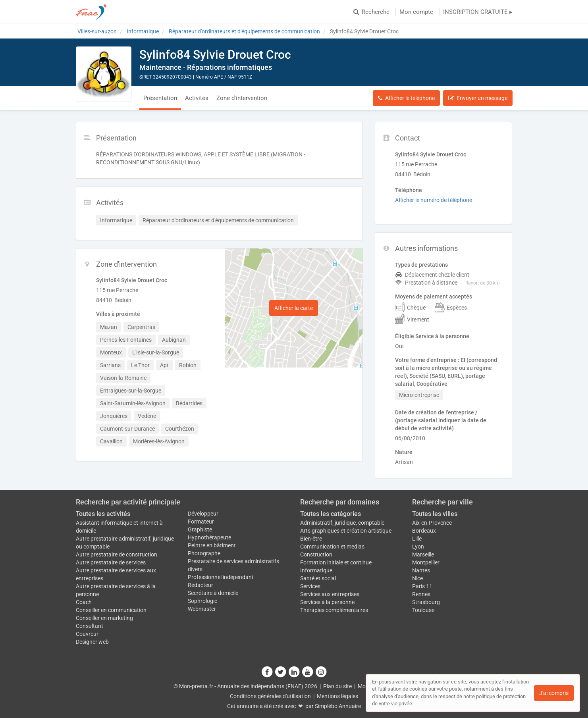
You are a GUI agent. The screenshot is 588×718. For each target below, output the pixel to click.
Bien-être (311, 539)
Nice (417, 578)
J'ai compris (554, 693)
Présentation (160, 98)
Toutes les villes (435, 514)
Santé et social (318, 578)
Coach (84, 602)
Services (310, 586)
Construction (316, 554)
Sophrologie (202, 601)
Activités (197, 98)
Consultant (90, 626)
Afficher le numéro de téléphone (434, 200)
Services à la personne (327, 602)
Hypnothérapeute (209, 537)
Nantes (421, 570)
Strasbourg (426, 602)
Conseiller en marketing (104, 618)
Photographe (204, 553)
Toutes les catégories (331, 514)
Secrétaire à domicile (213, 593)
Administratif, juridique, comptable (342, 523)
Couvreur (87, 634)
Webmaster (202, 609)
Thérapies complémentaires (334, 610)
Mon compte (416, 12)
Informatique (316, 570)
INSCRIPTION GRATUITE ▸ (478, 12)
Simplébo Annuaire (338, 706)
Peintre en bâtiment (212, 545)
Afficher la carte (294, 308)
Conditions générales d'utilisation (270, 696)
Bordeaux (424, 531)
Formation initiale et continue (336, 562)
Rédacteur (200, 585)
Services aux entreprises (330, 594)
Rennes (421, 594)
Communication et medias (332, 547)
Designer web (92, 642)
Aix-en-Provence (432, 523)
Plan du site (337, 686)
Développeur (203, 514)
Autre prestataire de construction (117, 554)
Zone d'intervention (242, 98)
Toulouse (423, 610)
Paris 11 (422, 586)
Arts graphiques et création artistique (346, 531)
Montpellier (426, 562)
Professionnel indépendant (221, 577)
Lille (417, 539)
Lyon (418, 547)
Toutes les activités (103, 514)
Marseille (423, 554)
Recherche (371, 12)
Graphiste (200, 529)
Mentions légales (337, 696)
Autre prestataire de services (111, 562)
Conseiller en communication (111, 610)
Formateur (201, 522)
